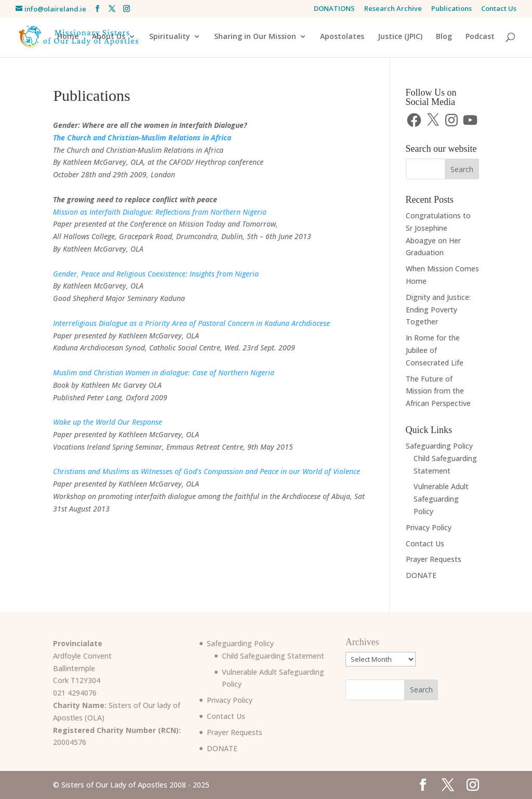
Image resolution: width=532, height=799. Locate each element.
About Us (109, 37)
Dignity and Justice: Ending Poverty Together (438, 310)
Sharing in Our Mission (255, 37)
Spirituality (170, 37)
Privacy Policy (429, 527)
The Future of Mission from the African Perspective (438, 391)
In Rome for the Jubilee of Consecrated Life (435, 350)
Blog (444, 37)
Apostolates (342, 37)
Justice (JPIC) (400, 37)
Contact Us (499, 9)
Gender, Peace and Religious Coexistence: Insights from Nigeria (156, 274)
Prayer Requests (434, 559)
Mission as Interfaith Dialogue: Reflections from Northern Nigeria (160, 212)
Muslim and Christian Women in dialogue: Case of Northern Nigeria (164, 372)
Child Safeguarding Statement (273, 656)
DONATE (421, 575)
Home (68, 37)
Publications (451, 9)
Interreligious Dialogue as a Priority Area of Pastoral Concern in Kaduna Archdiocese (191, 323)
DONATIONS (334, 9)
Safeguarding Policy (439, 446)
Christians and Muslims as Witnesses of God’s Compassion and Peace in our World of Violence (207, 471)
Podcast (480, 37)
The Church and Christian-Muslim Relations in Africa (142, 137)
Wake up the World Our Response (108, 422)
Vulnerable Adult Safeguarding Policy (441, 499)
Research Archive (393, 9)
